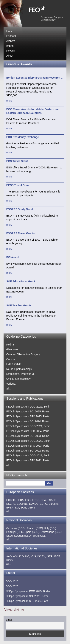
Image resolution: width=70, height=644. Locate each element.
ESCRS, (11, 504)
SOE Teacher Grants (19, 305)
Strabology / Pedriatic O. (21, 374)
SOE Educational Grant (21, 281)
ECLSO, (11, 500)
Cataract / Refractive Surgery (23, 354)
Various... (12, 384)
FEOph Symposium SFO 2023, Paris (28, 446)
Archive (11, 41)
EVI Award (13, 257)
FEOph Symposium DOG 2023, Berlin (28, 441)
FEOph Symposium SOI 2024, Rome (28, 421)
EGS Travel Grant (17, 161)
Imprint (10, 46)
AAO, (9, 556)
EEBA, (20, 500)
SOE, (24, 508)
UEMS (31, 508)
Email (9, 620)
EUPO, (44, 504)
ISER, (50, 556)
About (10, 56)
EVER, (10, 508)
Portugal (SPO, (15, 532)
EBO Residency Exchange (23, 137)
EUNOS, (34, 504)
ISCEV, (42, 556)
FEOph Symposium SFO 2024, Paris (28, 431)
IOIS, (34, 556)
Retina (10, 345)
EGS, (28, 500)
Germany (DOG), (16, 528)
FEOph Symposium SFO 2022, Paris (28, 460)
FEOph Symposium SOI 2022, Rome (28, 451)
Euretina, (54, 504)
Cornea (11, 359)
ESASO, (52, 500)
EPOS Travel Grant (18, 185)
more (9, 101)
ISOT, (57, 556)
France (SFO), (35, 528)
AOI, (16, 556)
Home (10, 31)
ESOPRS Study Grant (20, 209)
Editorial (11, 36)
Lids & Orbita (14, 364)
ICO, (22, 556)
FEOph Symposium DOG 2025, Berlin (28, 407)
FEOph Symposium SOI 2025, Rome (28, 411)
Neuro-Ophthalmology (19, 369)
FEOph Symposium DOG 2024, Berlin (28, 426)
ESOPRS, (23, 504)
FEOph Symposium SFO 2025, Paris (28, 416)
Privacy (11, 51)
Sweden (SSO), (23, 536)
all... (9, 389)
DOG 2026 (12, 581)
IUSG (10, 560)
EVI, (17, 508)
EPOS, (36, 500)
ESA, (44, 500)
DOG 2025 (12, 586)
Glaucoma (12, 349)
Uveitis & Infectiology (18, 379)
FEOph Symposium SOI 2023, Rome (28, 436)
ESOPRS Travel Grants (21, 233)
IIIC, (28, 556)
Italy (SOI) (50, 528)
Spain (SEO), (32, 532)
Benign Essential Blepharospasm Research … (35, 78)
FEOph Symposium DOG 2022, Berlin (28, 455)
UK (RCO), (39, 536)
